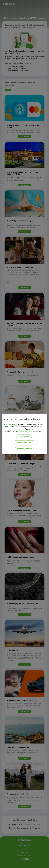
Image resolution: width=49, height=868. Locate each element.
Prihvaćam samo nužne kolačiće (24, 442)
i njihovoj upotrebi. (37, 432)
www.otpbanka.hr (13, 424)
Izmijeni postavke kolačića (24, 448)
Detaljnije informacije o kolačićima (24, 432)
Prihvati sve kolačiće (24, 436)
